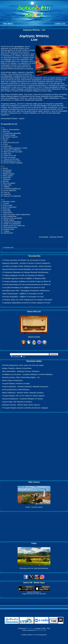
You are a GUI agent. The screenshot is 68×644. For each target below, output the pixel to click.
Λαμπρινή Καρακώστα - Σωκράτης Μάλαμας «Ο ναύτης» (23, 399)
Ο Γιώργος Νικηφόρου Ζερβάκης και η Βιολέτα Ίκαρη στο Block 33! (27, 281)
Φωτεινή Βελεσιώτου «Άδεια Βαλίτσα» (16, 390)
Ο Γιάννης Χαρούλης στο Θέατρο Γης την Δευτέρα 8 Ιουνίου (24, 260)
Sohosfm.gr (30, 628)
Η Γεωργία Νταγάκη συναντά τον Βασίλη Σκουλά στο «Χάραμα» (25, 408)
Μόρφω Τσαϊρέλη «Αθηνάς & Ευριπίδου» (17, 368)
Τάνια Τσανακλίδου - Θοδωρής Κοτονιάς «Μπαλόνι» (21, 371)
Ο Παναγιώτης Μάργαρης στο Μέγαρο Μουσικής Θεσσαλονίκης (25, 272)
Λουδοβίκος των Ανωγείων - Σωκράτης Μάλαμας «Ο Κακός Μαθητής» (27, 374)
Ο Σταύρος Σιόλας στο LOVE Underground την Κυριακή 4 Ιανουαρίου (27, 300)
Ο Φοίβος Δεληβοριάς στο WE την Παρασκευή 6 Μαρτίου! (23, 275)
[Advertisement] (34, 446)
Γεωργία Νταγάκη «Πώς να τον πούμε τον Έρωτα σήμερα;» (24, 396)
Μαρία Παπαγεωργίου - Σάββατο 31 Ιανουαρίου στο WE (23, 294)
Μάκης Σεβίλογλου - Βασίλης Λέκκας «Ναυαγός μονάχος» (23, 393)
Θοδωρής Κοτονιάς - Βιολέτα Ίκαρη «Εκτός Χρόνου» (21, 405)
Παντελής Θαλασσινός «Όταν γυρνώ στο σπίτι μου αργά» (23, 365)
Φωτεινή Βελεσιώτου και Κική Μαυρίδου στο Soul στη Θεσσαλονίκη (27, 269)
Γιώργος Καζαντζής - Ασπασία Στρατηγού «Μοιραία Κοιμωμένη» (25, 386)
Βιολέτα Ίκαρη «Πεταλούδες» (13, 380)
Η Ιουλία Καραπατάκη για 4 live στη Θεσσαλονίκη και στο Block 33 (26, 284)
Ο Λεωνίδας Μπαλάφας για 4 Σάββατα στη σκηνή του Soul (24, 287)
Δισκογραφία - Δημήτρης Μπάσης (51, 237)
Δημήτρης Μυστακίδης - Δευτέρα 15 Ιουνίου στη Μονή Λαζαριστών (26, 263)
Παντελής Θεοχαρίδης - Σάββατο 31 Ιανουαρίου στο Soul (23, 297)
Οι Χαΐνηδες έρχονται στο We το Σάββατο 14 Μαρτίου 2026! (24, 278)
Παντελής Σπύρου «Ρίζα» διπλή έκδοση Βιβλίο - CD (21, 377)
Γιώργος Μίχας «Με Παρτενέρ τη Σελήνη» (17, 402)
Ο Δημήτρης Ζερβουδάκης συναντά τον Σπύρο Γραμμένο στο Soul (26, 303)
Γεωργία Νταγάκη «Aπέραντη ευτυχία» (16, 383)
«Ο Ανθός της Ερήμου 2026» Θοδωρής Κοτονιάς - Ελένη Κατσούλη (27, 266)
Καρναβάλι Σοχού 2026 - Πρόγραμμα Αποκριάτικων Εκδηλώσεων (26, 291)
